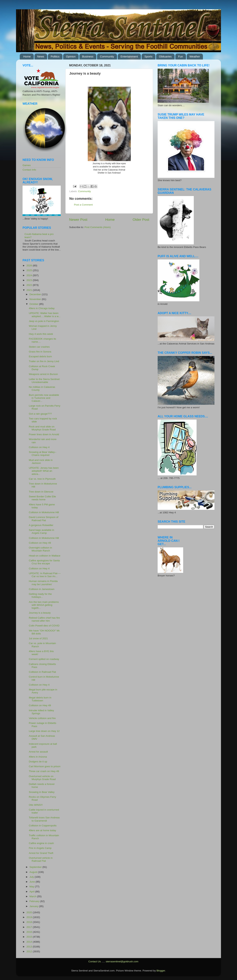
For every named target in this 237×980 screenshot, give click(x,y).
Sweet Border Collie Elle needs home (42, 498)
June (33, 882)
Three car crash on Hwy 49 (44, 771)
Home (27, 56)
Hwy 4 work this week (41, 334)
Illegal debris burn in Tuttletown (40, 699)
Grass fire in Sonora (40, 352)
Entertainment (129, 56)
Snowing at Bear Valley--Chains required (43, 454)
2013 (30, 947)
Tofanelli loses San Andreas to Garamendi (44, 819)
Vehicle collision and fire (42, 718)
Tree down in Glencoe (41, 492)
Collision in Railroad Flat (42, 672)
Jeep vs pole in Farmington (44, 321)
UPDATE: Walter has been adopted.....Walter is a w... (45, 315)
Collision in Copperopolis (43, 826)
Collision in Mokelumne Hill (44, 512)
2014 (30, 942)
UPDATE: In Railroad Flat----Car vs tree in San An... (45, 575)
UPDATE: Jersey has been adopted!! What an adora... (44, 471)
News (41, 56)
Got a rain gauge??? (40, 414)
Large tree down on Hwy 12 (44, 731)
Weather (195, 56)
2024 (30, 275)
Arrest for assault (38, 752)
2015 (30, 937)
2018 (30, 922)
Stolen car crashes (39, 347)
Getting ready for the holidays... (40, 595)
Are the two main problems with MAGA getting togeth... (44, 605)
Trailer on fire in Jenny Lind (44, 361)
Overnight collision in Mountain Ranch (41, 549)
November (36, 299)
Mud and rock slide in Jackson (41, 462)
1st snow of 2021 (38, 638)
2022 (30, 285)
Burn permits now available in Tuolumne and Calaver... (44, 398)
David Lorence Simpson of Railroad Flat (44, 519)
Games (27, 165)
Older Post (141, 220)
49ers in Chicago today (42, 308)
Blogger (161, 971)
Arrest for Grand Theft (41, 853)
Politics (55, 56)
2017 (30, 927)
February (35, 901)
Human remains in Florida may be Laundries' (43, 583)
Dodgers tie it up (38, 762)
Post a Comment (83, 205)
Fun (181, 56)
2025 (30, 270)
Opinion (71, 56)
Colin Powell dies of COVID (44, 626)
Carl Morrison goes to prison (45, 766)
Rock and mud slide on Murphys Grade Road (42, 428)
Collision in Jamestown (42, 589)
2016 (30, 932)
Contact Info (29, 170)
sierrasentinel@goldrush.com (122, 961)
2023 (30, 280)
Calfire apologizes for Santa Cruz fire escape (44, 562)
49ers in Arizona (38, 757)
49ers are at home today (42, 830)
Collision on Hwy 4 (39, 447)
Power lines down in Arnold (44, 434)
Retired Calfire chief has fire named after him (44, 619)
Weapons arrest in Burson (43, 374)
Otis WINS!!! (36, 805)
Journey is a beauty (40, 613)
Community (107, 56)
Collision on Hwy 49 (40, 543)
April (32, 892)
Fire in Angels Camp (40, 848)
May (32, 887)
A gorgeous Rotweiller (41, 525)
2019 (30, 917)
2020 (30, 912)
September (36, 867)
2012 (30, 951)
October (34, 304)
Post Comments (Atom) (98, 227)
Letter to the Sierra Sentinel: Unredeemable (45, 381)
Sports (148, 56)
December (36, 294)
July (32, 877)
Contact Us (95, 961)
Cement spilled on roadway (44, 659)
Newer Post (78, 220)
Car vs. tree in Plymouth (42, 479)
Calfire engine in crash (41, 843)
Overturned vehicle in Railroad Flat (41, 859)
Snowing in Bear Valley (42, 792)
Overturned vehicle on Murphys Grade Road (42, 778)
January (34, 906)
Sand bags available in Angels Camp (42, 531)
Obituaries (165, 56)
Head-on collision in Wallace (45, 556)
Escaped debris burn (40, 356)
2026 (30, 266)
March (33, 896)
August (34, 872)
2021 (30, 290)
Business (88, 56)
